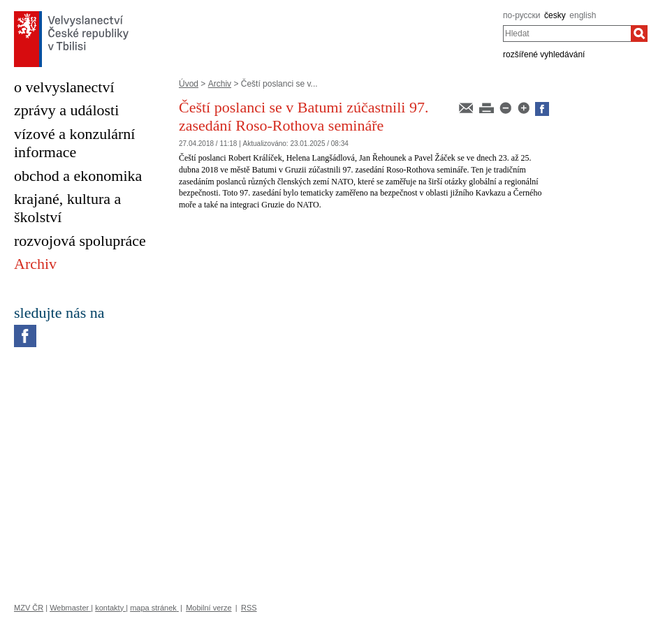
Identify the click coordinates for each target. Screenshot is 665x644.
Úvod (189, 84)
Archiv (220, 84)
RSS (249, 608)
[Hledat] (639, 34)
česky (555, 15)
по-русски (522, 15)
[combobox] (567, 34)
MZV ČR (29, 608)
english (583, 15)
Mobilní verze (209, 608)
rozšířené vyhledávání (544, 54)
